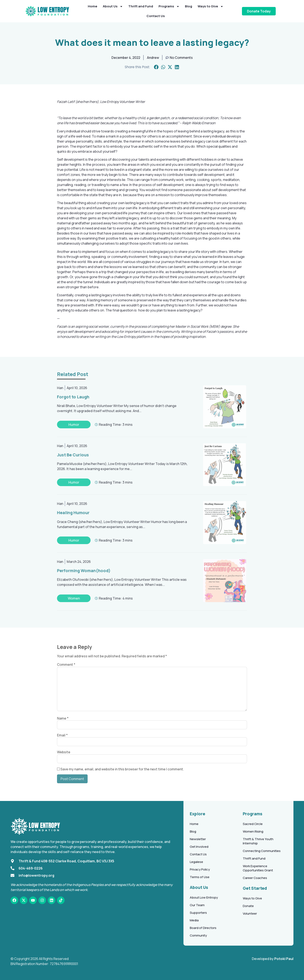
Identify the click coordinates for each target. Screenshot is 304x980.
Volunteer (250, 913)
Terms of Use (200, 877)
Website (64, 752)
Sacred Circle (253, 824)
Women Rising (253, 831)
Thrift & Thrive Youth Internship (258, 841)
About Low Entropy (204, 897)
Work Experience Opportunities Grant (258, 868)
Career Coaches (255, 878)
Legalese (196, 862)
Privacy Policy (200, 869)
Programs (169, 6)
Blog (189, 6)
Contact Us (156, 16)
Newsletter (198, 839)
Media (194, 920)
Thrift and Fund (141, 6)
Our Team (197, 905)
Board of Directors (203, 928)
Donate (248, 906)
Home (93, 6)
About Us (113, 6)
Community (198, 935)
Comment (66, 665)
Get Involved (199, 847)
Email (62, 735)
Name (63, 718)
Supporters (198, 913)
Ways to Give (210, 6)
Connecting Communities (262, 851)
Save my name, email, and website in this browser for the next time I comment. (122, 769)
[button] (156, 67)
